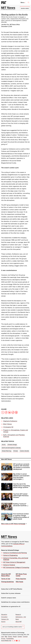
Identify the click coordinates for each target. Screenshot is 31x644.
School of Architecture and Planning (15, 553)
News (17, 619)
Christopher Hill (8, 427)
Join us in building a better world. (13, 627)
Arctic (4, 445)
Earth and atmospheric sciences (11, 448)
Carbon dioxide (24, 451)
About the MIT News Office (6, 575)
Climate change (12, 445)
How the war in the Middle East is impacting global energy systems (21, 486)
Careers (20, 637)
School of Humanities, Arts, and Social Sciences (16, 559)
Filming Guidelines (8, 582)
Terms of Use (6, 579)
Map (6, 637)
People (15, 637)
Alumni (3, 622)
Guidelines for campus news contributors (15, 602)
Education (4, 615)
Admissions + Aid (21, 617)
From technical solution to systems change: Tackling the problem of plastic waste (21, 516)
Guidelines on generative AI (11, 606)
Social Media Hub (6, 641)
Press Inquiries (21, 579)
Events (10, 637)
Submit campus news (9, 598)
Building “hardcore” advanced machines (20, 505)
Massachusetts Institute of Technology (13, 633)
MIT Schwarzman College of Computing (16, 567)
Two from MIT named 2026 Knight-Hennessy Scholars (21, 496)
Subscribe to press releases (11, 593)
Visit (3, 637)
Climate (16, 451)
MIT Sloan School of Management (14, 562)
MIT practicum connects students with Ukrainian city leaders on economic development (21, 467)
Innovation (4, 617)
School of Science (9, 565)
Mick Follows (7, 424)
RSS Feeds (19, 582)
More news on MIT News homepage (13, 524)
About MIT (19, 622)
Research (18, 615)
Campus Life (5, 619)
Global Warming (7, 451)
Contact (25, 637)
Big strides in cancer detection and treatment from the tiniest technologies (21, 477)
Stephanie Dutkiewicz (10, 421)
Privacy (3, 639)
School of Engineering (10, 555)
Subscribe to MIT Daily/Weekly (12, 589)
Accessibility (10, 639)
